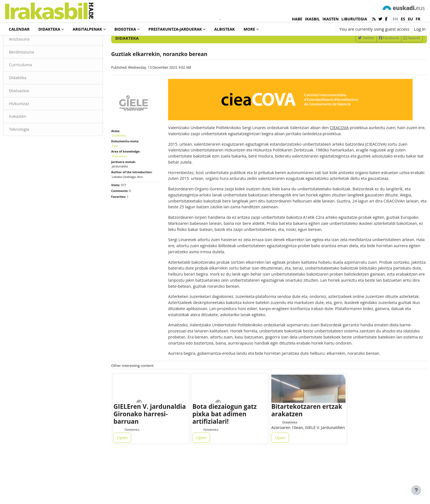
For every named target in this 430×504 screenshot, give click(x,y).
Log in (420, 29)
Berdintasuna (34, 73)
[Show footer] (416, 490)
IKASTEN (331, 19)
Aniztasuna (32, 60)
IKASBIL (312, 19)
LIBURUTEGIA (354, 19)
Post (121, 164)
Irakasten (30, 139)
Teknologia (32, 152)
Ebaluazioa (32, 113)
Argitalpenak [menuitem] (87, 29)
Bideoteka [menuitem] (125, 29)
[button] (315, 29)
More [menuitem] (249, 29)
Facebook (377, 59)
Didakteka (23, 44)
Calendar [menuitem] (19, 29)
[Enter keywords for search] (367, 44)
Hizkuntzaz (32, 126)
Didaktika (30, 99)
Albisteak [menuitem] (224, 29)
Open (129, 480)
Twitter (354, 59)
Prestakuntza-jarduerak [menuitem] (175, 29)
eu (410, 19)
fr (418, 19)
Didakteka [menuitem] (49, 29)
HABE (297, 19)
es (403, 19)
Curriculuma (33, 86)
